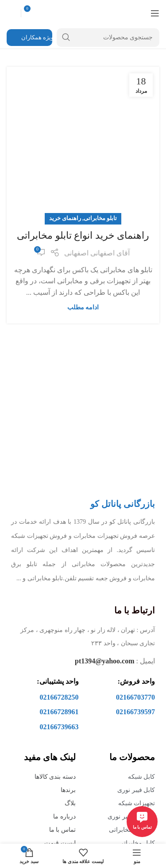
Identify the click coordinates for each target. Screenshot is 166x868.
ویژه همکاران (31, 38)
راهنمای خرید (65, 218)
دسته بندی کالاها (55, 777)
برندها (68, 790)
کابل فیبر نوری (136, 790)
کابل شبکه (142, 777)
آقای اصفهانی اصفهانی (97, 253)
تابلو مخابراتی (100, 218)
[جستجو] (108, 38)
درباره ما (64, 817)
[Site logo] (83, 13)
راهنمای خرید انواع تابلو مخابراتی (83, 235)
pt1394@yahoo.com (104, 661)
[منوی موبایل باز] (155, 13)
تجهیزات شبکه (137, 803)
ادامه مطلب (83, 307)
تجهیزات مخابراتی (132, 830)
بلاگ (70, 803)
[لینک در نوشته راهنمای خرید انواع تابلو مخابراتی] (83, 143)
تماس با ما (62, 830)
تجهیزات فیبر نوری (131, 817)
